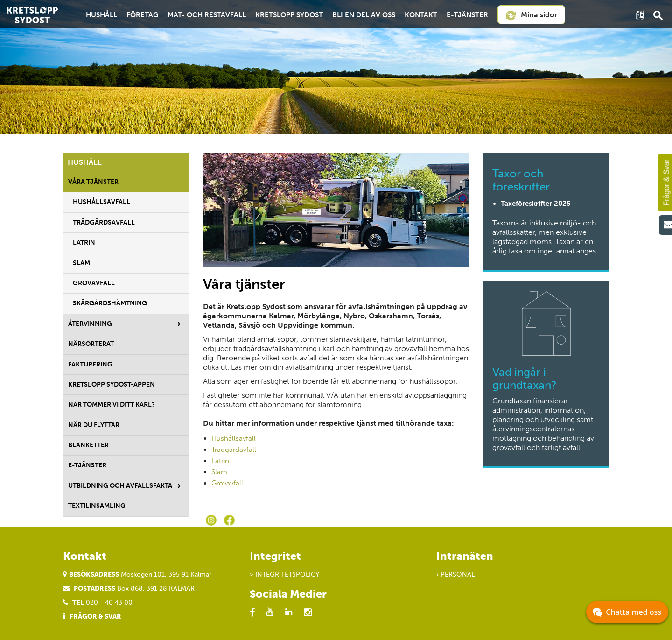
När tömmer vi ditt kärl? (112, 404)
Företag (142, 15)
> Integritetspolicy (284, 574)
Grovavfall (94, 283)
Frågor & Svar (95, 616)
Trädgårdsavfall (104, 222)
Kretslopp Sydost (289, 15)
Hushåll (101, 15)
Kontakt (421, 15)
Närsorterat (91, 344)
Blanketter (88, 445)
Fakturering (90, 364)
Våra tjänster (93, 182)
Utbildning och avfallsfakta (120, 486)
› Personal (455, 574)
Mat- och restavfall (207, 15)
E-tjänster (467, 15)
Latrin (84, 243)
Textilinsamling (97, 506)
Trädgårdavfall (234, 450)
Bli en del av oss (364, 15)
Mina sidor (531, 15)
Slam (81, 263)
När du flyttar (94, 425)
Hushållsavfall (101, 202)
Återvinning (90, 324)
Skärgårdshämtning (110, 303)
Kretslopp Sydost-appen (112, 384)
